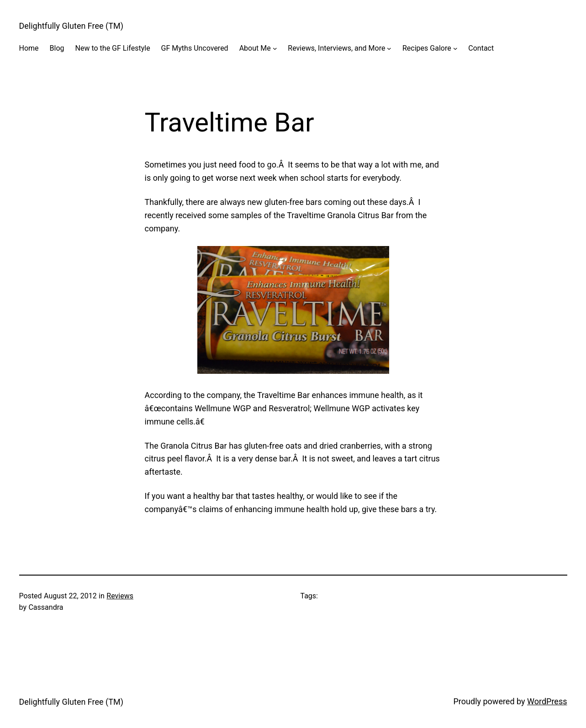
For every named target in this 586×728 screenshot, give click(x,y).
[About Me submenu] (275, 48)
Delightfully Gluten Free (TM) (71, 26)
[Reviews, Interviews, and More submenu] (389, 48)
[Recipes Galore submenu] (455, 48)
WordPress (547, 701)
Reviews (120, 596)
